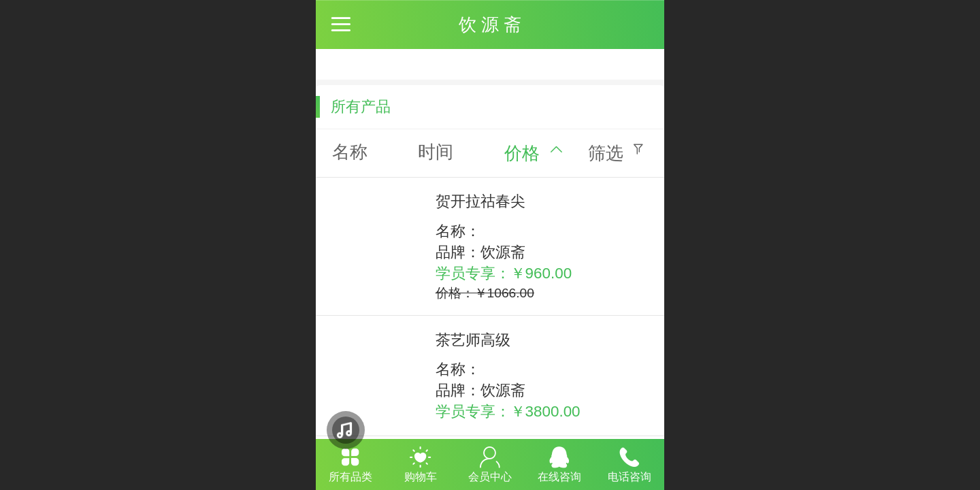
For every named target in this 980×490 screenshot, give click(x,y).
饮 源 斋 (490, 24)
